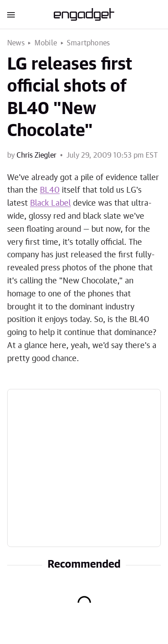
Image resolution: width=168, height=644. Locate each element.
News (16, 43)
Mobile (46, 43)
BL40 (50, 190)
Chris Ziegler (37, 155)
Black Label (50, 203)
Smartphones (88, 43)
